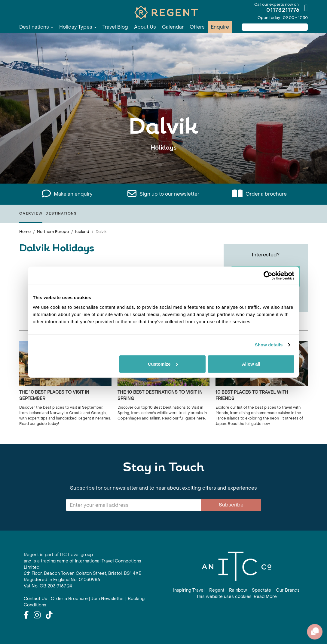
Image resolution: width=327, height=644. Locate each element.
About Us (145, 27)
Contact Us (35, 599)
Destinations (36, 27)
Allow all (251, 364)
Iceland (82, 232)
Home (25, 232)
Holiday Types (78, 27)
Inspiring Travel (189, 590)
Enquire (220, 27)
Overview (31, 214)
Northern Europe (53, 232)
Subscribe (231, 505)
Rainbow (238, 590)
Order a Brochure (69, 599)
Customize (163, 364)
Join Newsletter (108, 599)
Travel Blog (115, 27)
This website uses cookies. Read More (237, 597)
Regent (217, 590)
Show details (269, 345)
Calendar (173, 27)
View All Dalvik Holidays (163, 166)
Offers (197, 27)
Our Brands (288, 590)
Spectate (261, 590)
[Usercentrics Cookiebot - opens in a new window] (268, 276)
